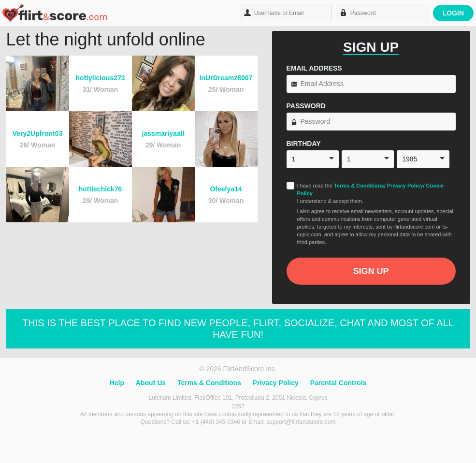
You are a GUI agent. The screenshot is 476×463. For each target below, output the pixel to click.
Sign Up (371, 271)
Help (117, 383)
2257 (238, 406)
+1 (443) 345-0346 (217, 422)
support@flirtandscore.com (301, 422)
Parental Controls (339, 383)
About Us (151, 383)
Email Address (314, 68)
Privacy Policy (405, 186)
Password (306, 106)
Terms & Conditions (359, 186)
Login (453, 13)
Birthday (304, 144)
